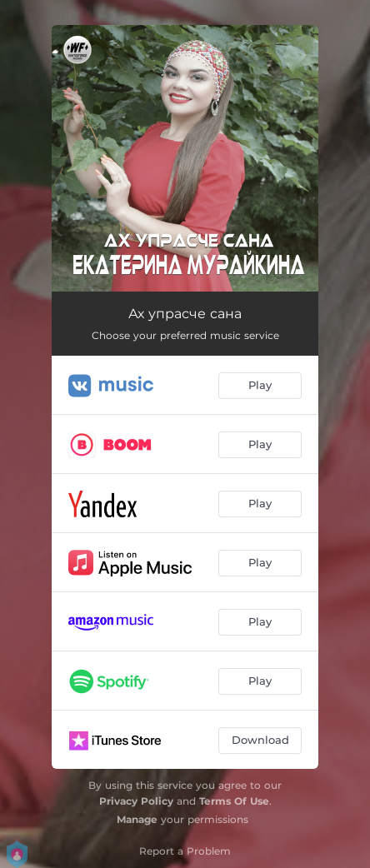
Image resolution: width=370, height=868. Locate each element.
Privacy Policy (136, 801)
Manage (137, 819)
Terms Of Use (234, 801)
